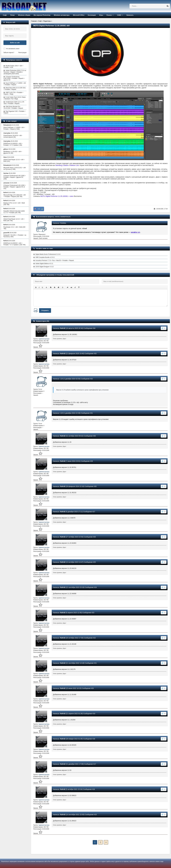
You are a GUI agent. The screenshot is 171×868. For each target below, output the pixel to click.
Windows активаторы (62, 15)
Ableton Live (74, 165)
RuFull (63, 328)
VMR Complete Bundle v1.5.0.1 (45, 257)
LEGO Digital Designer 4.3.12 (44, 267)
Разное (109, 15)
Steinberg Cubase (62, 165)
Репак (12, 15)
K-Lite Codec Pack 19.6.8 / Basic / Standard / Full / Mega (15, 98)
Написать (130, 15)
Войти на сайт (15, 43)
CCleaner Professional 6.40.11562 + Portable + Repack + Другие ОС (14, 78)
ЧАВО (119, 15)
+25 (39, 209)
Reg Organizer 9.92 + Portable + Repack (14, 112)
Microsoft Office (79, 15)
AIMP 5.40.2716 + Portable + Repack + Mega (13, 93)
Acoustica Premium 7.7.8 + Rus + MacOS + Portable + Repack (55, 260)
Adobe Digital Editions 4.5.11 (44, 264)
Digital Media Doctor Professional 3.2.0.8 (48, 254)
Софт (5, 15)
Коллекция (92, 15)
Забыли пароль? (9, 53)
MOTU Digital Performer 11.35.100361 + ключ (57, 196)
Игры (101, 15)
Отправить (45, 310)
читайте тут (135, 232)
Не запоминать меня (13, 49)
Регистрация (22, 53)
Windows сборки (24, 15)
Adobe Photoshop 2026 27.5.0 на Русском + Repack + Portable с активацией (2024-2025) (15, 72)
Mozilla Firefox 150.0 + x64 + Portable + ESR (13, 67)
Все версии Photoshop (42, 15)
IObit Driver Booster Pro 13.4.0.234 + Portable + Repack (13, 107)
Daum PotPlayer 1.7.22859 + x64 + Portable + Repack (15, 84)
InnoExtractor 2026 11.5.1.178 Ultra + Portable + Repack (14, 103)
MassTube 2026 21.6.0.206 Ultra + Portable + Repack (15, 89)
